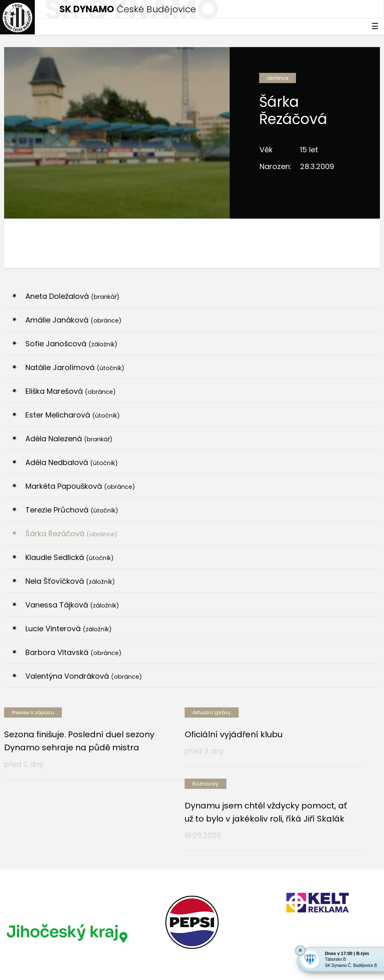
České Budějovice (128, 9)
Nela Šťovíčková (70, 581)
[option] (67, 875)
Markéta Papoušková (80, 486)
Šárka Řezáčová (71, 534)
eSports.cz (162, 950)
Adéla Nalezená (69, 439)
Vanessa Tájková (72, 605)
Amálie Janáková (73, 320)
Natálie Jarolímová (75, 367)
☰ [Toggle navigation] (375, 26)
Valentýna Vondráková (84, 676)
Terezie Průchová (72, 510)
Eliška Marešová (71, 391)
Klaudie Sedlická (70, 557)
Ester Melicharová (73, 415)
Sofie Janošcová (71, 344)
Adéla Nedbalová (72, 462)
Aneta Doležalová (72, 296)
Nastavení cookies (30, 967)
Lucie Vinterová (69, 629)
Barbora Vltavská (73, 652)
